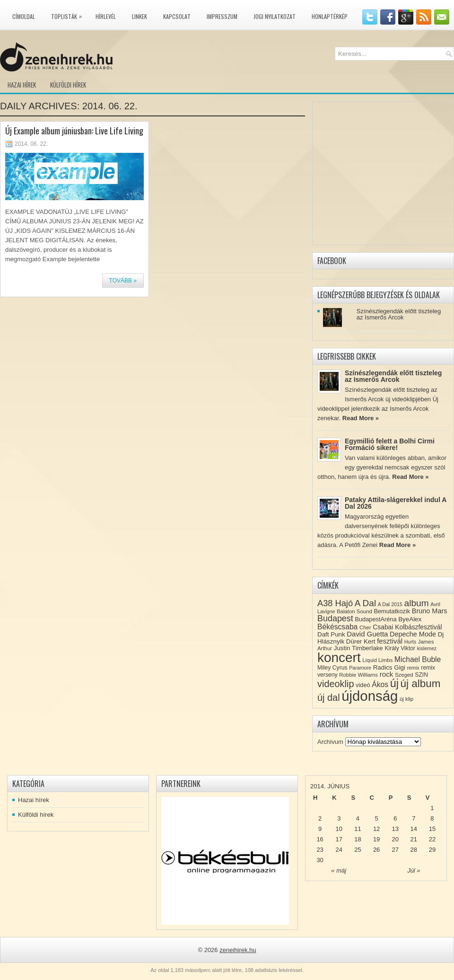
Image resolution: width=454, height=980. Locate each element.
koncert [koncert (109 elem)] (339, 658)
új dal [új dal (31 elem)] (329, 697)
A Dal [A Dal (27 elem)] (365, 603)
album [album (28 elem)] (417, 603)
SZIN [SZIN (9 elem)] (421, 675)
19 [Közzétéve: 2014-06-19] (376, 839)
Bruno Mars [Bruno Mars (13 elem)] (430, 611)
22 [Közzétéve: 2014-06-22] (432, 839)
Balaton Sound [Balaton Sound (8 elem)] (354, 611)
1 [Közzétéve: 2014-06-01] (432, 808)
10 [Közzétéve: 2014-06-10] (339, 829)
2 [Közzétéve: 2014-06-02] (320, 818)
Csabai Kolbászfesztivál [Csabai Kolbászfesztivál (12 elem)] (407, 627)
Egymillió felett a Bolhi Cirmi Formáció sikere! (390, 444)
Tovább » (123, 281)
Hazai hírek (22, 85)
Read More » (361, 418)
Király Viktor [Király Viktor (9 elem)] (400, 648)
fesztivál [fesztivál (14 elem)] (390, 641)
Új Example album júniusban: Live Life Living (74, 131)
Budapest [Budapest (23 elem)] (335, 618)
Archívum (330, 742)
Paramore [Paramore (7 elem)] (360, 668)
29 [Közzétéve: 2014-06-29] (432, 850)
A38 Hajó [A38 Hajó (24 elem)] (335, 603)
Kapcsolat (177, 16)
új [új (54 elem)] (394, 683)
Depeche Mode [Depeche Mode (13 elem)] (413, 634)
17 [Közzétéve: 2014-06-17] (339, 839)
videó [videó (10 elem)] (363, 685)
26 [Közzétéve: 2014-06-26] (376, 850)
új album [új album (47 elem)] (421, 684)
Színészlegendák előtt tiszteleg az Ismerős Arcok (399, 314)
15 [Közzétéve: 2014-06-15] (432, 829)
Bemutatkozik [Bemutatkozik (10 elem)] (392, 611)
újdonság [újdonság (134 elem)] (370, 696)
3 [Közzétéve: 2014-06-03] (339, 818)
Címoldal (24, 16)
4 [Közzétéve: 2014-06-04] (358, 818)
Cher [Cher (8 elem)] (365, 627)
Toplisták (69, 15)
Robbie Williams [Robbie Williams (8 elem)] (358, 675)
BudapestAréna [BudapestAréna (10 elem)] (375, 619)
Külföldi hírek (68, 85)
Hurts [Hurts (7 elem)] (410, 642)
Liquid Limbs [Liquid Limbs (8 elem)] (377, 660)
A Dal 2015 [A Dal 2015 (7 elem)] (390, 604)
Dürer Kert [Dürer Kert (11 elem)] (361, 641)
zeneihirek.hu (238, 950)
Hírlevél (106, 16)
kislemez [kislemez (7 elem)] (427, 648)
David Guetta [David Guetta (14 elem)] (367, 634)
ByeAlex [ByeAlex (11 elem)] (410, 619)
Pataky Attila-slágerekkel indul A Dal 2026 (396, 503)
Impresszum (222, 16)
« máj (339, 870)
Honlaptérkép (330, 16)
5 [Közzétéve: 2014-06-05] (376, 818)
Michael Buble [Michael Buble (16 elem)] (418, 659)
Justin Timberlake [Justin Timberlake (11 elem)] (358, 648)
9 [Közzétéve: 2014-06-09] (320, 829)
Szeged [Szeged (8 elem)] (404, 675)
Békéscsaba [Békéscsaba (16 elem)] (337, 627)
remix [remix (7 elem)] (413, 668)
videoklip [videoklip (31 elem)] (336, 684)
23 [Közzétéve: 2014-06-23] (320, 850)
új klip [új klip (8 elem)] (406, 699)
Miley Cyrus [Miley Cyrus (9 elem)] (332, 668)
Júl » (414, 870)
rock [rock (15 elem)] (387, 674)
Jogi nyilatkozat (275, 16)
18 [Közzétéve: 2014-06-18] (358, 839)
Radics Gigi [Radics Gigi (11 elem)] (389, 667)
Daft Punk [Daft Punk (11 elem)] (331, 634)
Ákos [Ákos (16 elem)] (380, 684)
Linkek (140, 16)
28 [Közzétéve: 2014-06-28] (414, 850)
